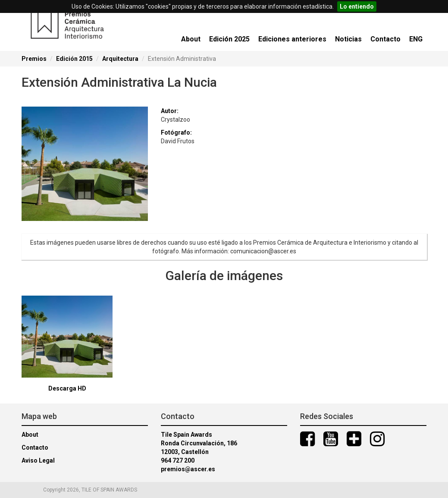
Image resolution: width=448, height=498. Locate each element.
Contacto (385, 39)
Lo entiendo (357, 6)
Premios (34, 59)
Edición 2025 (229, 39)
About (191, 39)
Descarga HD (67, 388)
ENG (416, 39)
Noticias (348, 39)
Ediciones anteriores (292, 39)
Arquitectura (120, 59)
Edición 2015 (74, 59)
